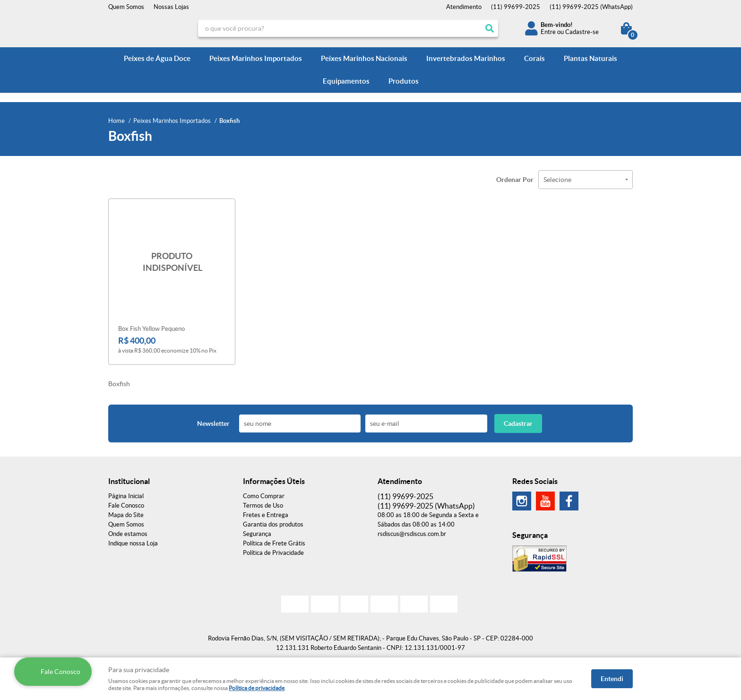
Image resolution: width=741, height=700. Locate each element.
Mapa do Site (126, 515)
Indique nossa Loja (133, 543)
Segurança (257, 534)
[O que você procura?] (490, 28)
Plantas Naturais (590, 58)
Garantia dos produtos (273, 524)
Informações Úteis (274, 481)
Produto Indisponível (172, 262)
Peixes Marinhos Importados (256, 58)
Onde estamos (128, 534)
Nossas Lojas (171, 7)
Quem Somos (126, 7)
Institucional (129, 481)
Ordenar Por (515, 180)
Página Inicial (126, 496)
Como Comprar (264, 496)
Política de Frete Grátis (274, 543)
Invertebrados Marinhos (466, 58)
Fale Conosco (126, 506)
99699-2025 (516, 7)
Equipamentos (346, 81)
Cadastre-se (582, 32)
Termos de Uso (263, 506)
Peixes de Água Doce (157, 58)
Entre (548, 32)
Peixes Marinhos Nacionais (364, 58)
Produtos (404, 81)
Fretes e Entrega (266, 515)
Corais (534, 58)
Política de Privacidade (273, 553)
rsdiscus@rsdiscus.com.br (412, 534)
